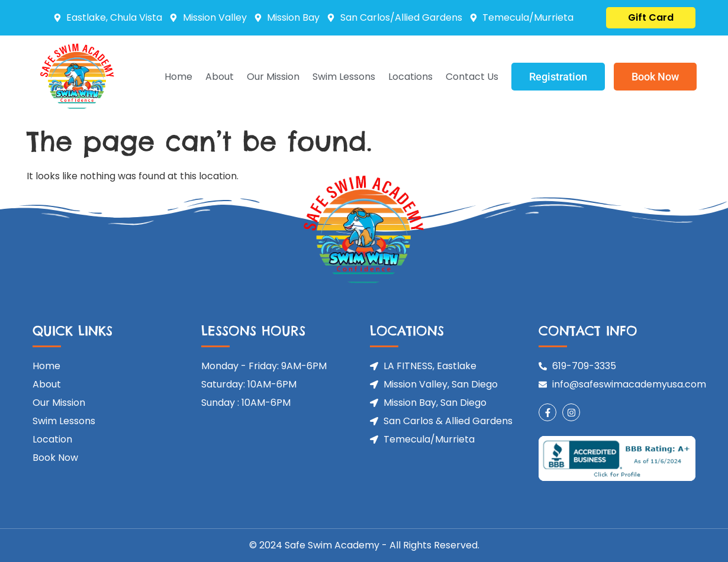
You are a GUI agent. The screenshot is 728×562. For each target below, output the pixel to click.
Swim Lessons (344, 77)
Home (178, 77)
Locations (410, 77)
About (220, 77)
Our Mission (273, 77)
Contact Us (472, 77)
